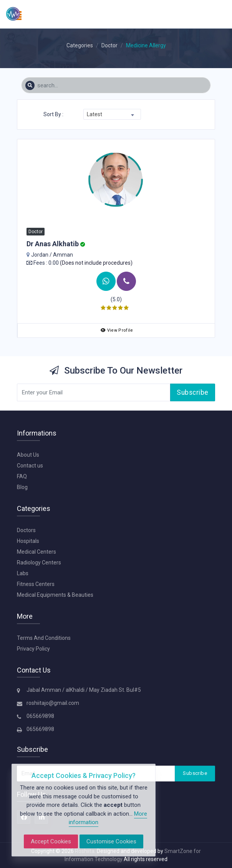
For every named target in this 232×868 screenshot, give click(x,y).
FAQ (22, 476)
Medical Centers (36, 552)
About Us (28, 455)
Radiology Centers (39, 563)
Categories (80, 45)
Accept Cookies (51, 841)
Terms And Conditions (44, 638)
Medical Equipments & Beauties (55, 595)
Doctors (26, 530)
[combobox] (112, 114)
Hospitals (28, 541)
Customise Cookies (111, 841)
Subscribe (193, 392)
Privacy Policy (33, 649)
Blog (22, 487)
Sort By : (53, 114)
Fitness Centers (36, 584)
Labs (23, 573)
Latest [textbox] (94, 114)
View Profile (117, 330)
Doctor (109, 45)
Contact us (30, 466)
